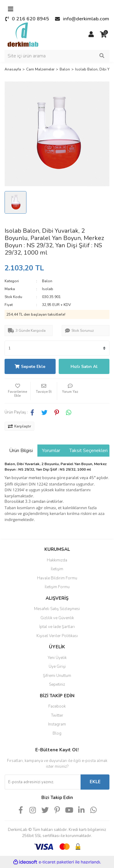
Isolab (48, 289)
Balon (47, 281)
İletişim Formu (57, 587)
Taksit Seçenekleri (88, 451)
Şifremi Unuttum (57, 676)
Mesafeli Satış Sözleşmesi (57, 609)
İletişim (57, 569)
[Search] (57, 56)
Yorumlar (51, 451)
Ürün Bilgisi (21, 451)
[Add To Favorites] (17, 391)
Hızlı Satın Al (84, 367)
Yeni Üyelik (57, 658)
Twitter (57, 715)
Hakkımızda (57, 560)
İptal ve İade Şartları (57, 627)
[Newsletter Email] (43, 782)
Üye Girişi (57, 667)
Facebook (57, 706)
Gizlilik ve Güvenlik (57, 618)
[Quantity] (57, 348)
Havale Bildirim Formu (57, 578)
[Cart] (103, 35)
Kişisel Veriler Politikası (57, 636)
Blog (57, 733)
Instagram (57, 724)
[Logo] (23, 34)
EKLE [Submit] (95, 782)
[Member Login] (91, 35)
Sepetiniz (57, 684)
